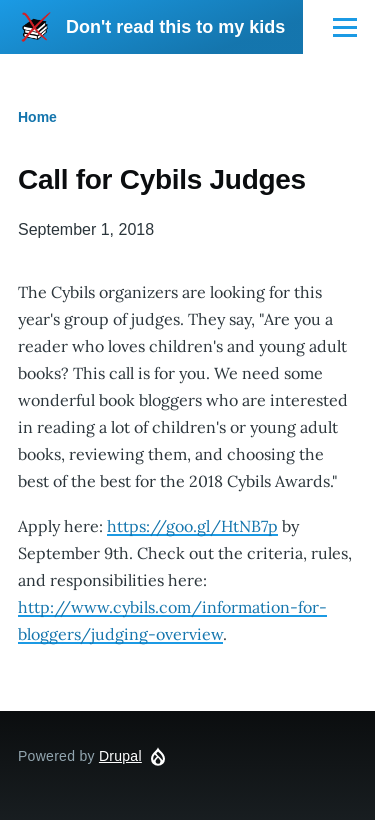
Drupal (120, 756)
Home (37, 117)
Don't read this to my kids (175, 27)
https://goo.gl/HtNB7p (192, 526)
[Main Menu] (345, 27)
